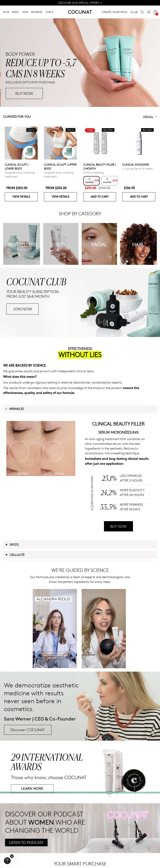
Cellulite (15, 554)
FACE (6, 12)
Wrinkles (15, 409)
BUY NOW (118, 526)
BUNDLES (37, 12)
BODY (16, 12)
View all (150, 117)
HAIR (25, 12)
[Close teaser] (12, 856)
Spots (12, 544)
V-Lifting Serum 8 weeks (138, 168)
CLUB (134, 12)
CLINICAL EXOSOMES (136, 165)
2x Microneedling (94, 172)
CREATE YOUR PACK (115, 12)
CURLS (50, 12)
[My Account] (149, 12)
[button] (7, 861)
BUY (18, 93)
